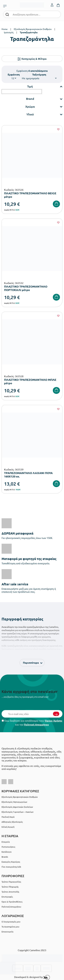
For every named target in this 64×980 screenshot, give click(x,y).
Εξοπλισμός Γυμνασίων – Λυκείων (18, 812)
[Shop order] (39, 78)
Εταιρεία (6, 842)
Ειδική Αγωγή (8, 827)
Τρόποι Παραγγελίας (11, 882)
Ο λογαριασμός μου (11, 922)
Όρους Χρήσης (53, 721)
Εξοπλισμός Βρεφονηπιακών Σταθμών (33, 29)
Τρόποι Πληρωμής (10, 887)
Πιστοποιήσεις (8, 847)
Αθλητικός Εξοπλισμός (12, 822)
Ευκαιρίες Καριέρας (11, 862)
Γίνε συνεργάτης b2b (11, 867)
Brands (5, 857)
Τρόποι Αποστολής (10, 892)
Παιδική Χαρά (8, 817)
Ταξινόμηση (39, 74)
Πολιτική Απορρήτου (36, 725)
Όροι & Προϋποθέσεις (12, 902)
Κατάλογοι (7, 852)
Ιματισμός (9, 32)
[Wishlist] (58, 129)
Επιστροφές (7, 897)
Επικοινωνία (7, 932)
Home (5, 29)
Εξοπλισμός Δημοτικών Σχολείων (17, 807)
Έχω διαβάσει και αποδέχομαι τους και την (32, 723)
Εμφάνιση (14, 74)
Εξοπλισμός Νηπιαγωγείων (14, 802)
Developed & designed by (32, 977)
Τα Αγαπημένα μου (10, 927)
